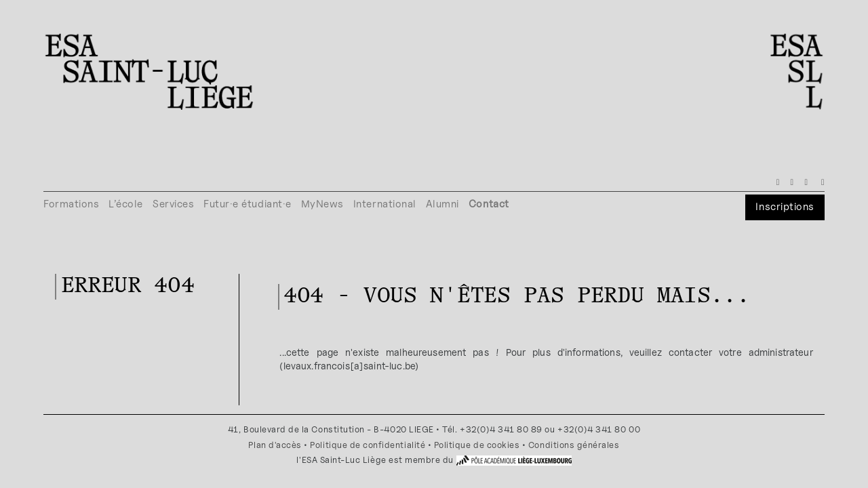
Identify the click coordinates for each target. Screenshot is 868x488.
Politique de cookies (477, 445)
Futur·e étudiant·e (248, 204)
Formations (71, 204)
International (385, 204)
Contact (489, 204)
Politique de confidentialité (368, 445)
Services (173, 204)
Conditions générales (574, 445)
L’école (126, 204)
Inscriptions (785, 206)
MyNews (322, 204)
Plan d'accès (275, 445)
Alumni (442, 204)
